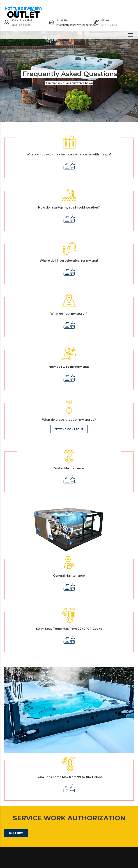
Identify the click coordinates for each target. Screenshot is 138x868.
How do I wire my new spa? (69, 367)
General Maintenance (69, 576)
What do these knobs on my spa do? (69, 420)
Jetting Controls (69, 429)
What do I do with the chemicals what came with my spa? (69, 154)
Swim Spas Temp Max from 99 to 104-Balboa (69, 777)
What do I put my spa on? (69, 314)
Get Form (16, 833)
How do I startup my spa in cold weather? (69, 208)
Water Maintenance (69, 468)
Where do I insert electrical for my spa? (69, 261)
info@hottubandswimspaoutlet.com (77, 25)
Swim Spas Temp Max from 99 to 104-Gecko (69, 629)
